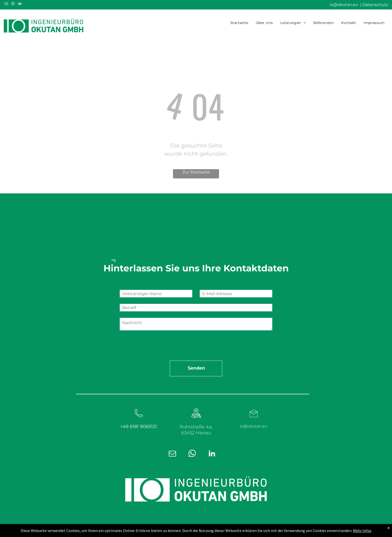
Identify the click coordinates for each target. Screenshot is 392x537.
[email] (6, 4)
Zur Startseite (196, 172)
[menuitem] (239, 23)
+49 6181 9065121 (139, 402)
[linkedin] (20, 4)
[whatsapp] (13, 4)
